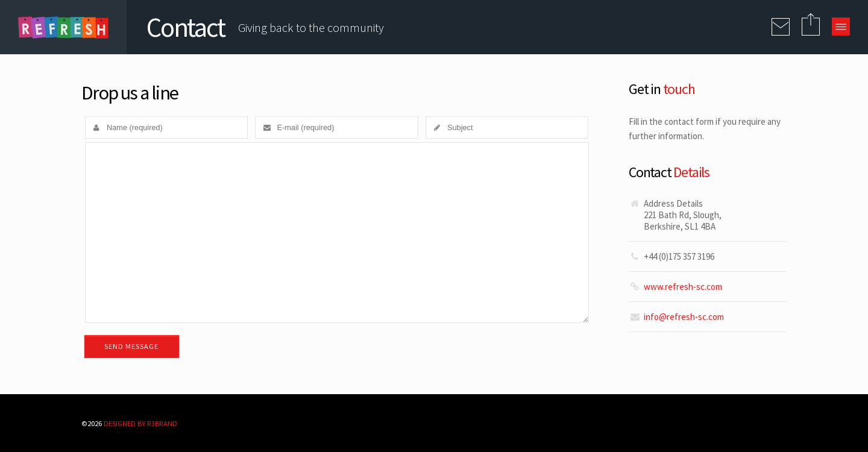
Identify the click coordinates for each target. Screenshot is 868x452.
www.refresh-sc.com (683, 287)
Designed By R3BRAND (140, 423)
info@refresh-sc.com (684, 317)
